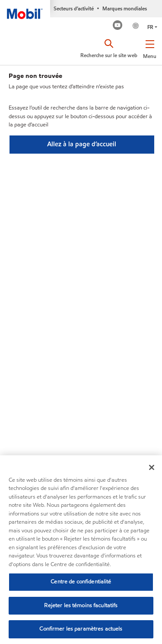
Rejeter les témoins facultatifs (81, 605)
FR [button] (150, 27)
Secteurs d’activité (74, 8)
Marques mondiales (125, 8)
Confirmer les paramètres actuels (81, 629)
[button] (150, 48)
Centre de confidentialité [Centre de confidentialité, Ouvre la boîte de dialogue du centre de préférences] (81, 582)
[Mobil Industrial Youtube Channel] (118, 26)
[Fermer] (152, 467)
